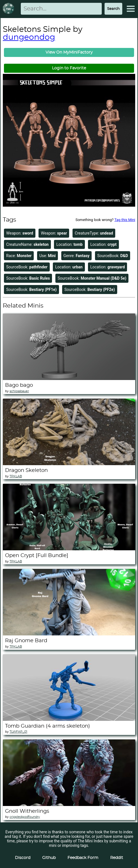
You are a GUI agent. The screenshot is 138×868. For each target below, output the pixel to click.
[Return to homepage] (10, 9)
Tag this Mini (125, 220)
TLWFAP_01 (18, 732)
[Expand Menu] (131, 9)
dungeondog (29, 37)
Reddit (117, 858)
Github (49, 858)
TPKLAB (16, 476)
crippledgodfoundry (25, 817)
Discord (23, 858)
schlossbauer (19, 391)
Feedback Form (83, 858)
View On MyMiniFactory (69, 52)
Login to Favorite (69, 68)
